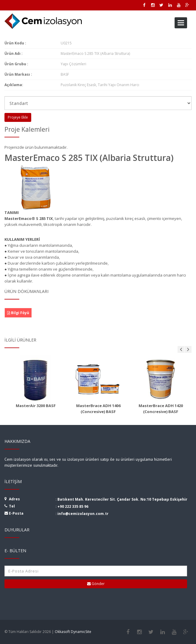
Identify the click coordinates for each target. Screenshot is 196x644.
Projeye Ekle (18, 117)
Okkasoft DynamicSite (73, 632)
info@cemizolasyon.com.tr (83, 514)
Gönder (96, 584)
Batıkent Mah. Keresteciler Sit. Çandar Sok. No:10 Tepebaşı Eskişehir (122, 499)
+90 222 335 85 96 (73, 506)
